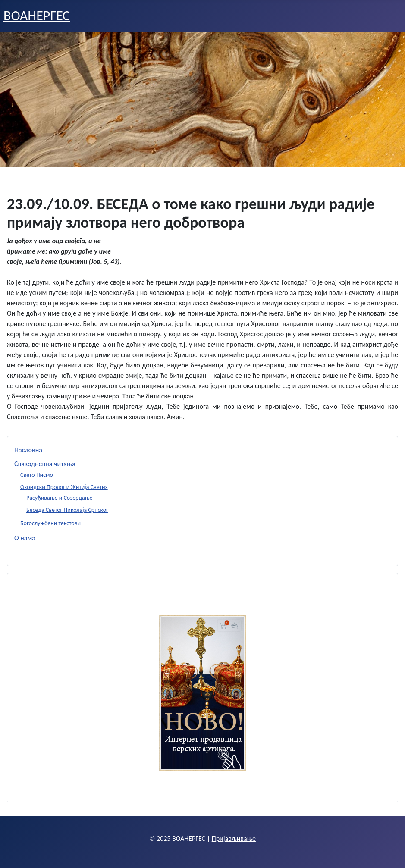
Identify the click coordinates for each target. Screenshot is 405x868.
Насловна (28, 450)
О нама (25, 538)
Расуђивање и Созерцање (60, 498)
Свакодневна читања (45, 464)
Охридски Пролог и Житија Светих (64, 487)
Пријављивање (234, 838)
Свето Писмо (37, 475)
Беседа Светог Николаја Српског (67, 510)
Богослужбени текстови (50, 523)
